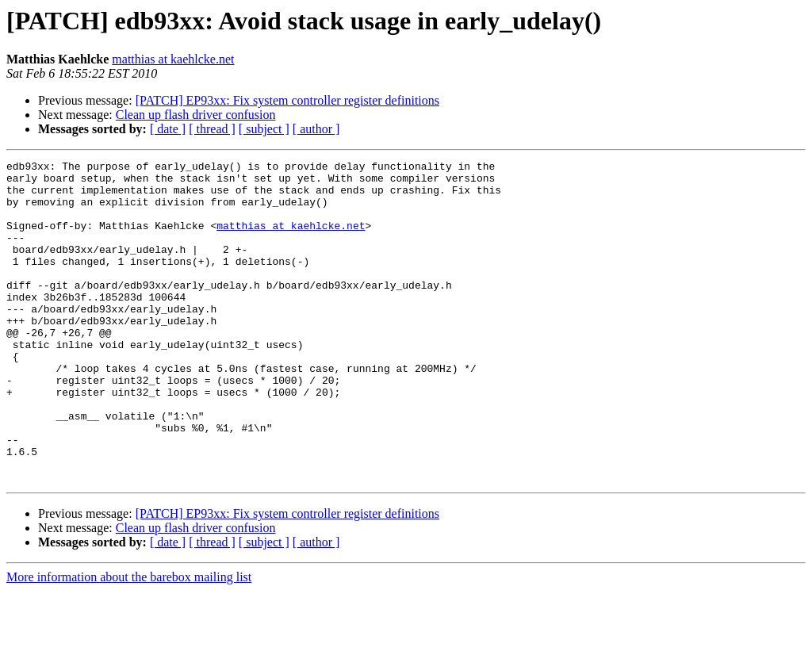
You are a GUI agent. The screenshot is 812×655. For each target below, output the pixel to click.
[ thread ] (212, 129)
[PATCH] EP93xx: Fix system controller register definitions (287, 100)
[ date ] (168, 129)
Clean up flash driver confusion (196, 115)
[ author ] (316, 129)
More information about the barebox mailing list (129, 641)
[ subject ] (264, 129)
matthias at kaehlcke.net (173, 59)
